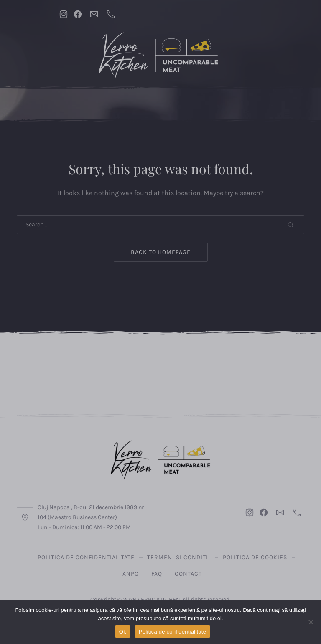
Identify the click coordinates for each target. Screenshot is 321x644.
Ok (123, 632)
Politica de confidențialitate (172, 632)
